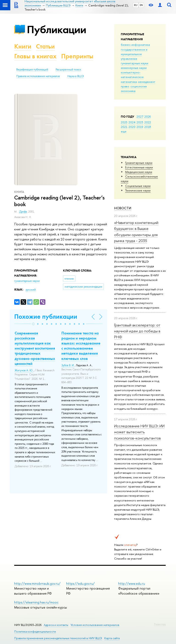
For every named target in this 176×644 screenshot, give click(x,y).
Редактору (160, 624)
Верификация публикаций (32, 70)
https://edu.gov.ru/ (80, 583)
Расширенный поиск (68, 70)
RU (136, 5)
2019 (140, 127)
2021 (124, 127)
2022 (148, 122)
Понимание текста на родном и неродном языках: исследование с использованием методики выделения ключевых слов (81, 346)
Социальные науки (138, 186)
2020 (132, 127)
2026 (148, 116)
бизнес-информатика (135, 45)
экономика (128, 91)
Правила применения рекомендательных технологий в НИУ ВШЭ (58, 638)
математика (129, 82)
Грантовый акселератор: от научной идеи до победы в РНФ (137, 331)
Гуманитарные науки (139, 163)
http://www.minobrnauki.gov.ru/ (37, 583)
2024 (132, 122)
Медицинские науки (139, 172)
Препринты (77, 56)
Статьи (45, 46)
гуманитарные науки (135, 63)
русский (31, 290)
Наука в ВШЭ (76, 76)
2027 (140, 116)
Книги (23, 46)
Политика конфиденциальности (35, 632)
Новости (123, 208)
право (125, 86)
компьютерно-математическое (132, 75)
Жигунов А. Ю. (24, 370)
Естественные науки (139, 167)
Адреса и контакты (56, 625)
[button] (33, 324)
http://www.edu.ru (132, 583)
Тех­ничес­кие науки (138, 190)
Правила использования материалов (38, 76)
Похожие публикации (46, 317)
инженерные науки (134, 68)
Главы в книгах (35, 56)
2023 (140, 122)
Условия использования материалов (95, 625)
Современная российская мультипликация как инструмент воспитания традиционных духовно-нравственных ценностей (35, 348)
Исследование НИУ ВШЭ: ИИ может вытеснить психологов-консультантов (139, 432)
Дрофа (23, 212)
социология (139, 86)
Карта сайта (112, 638)
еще (124, 131)
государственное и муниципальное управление (134, 54)
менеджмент (147, 82)
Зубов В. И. (68, 365)
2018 (148, 127)
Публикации (56, 29)
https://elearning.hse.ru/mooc (36, 602)
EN (141, 5)
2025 (124, 122)
